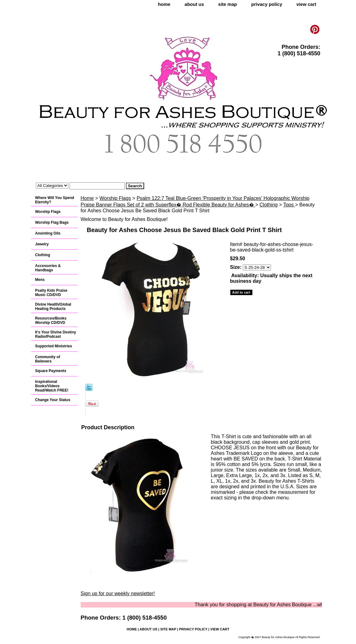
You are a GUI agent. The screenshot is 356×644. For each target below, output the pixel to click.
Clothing (269, 205)
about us (194, 4)
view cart (306, 4)
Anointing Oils (48, 233)
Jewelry (42, 244)
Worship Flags (115, 198)
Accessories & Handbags (48, 268)
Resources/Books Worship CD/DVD (51, 320)
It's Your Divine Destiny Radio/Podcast (56, 334)
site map (227, 4)
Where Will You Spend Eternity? (55, 200)
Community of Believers (48, 359)
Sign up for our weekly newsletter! (118, 593)
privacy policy (267, 4)
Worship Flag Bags (52, 222)
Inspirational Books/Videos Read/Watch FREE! (52, 386)
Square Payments (51, 371)
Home (87, 198)
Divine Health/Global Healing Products (53, 307)
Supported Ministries (54, 346)
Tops (289, 205)
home (164, 4)
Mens (40, 280)
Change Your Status (53, 400)
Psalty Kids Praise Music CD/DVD (51, 293)
